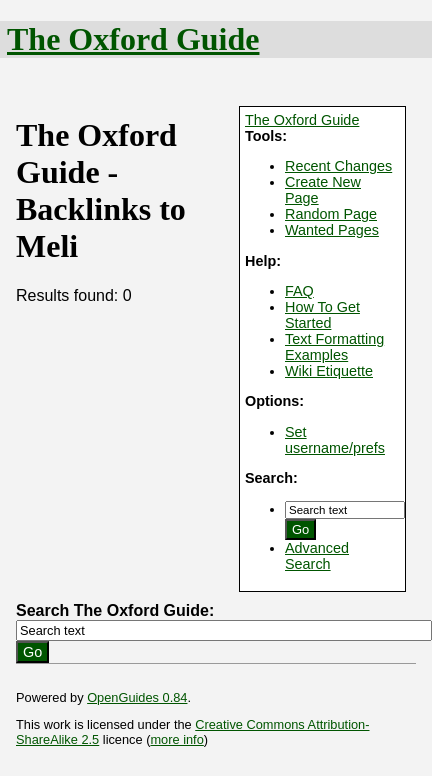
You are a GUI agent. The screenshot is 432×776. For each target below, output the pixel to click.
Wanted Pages (332, 230)
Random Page (331, 214)
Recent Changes (338, 166)
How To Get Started (322, 315)
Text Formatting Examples (334, 347)
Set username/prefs (335, 440)
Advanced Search (317, 556)
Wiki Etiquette (329, 371)
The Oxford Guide (133, 39)
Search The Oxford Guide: (115, 610)
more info (176, 739)
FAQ (299, 291)
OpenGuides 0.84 (137, 697)
